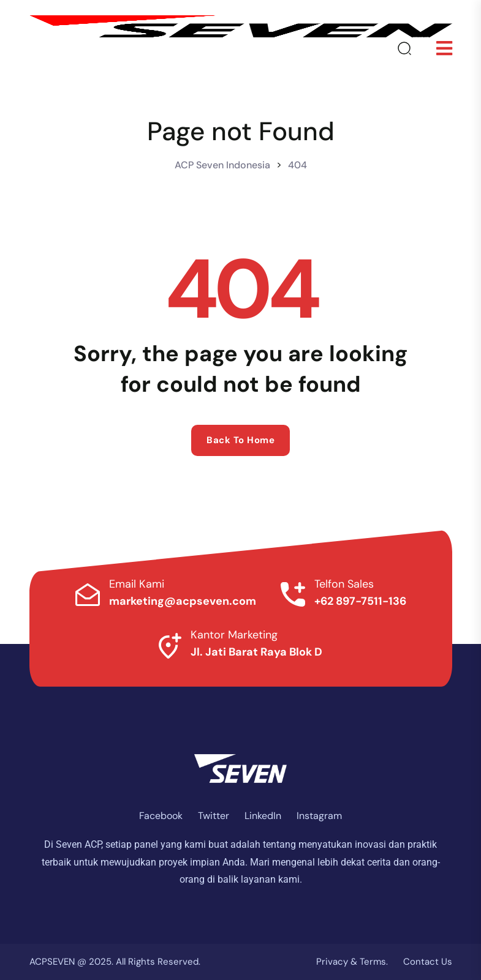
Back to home (240, 440)
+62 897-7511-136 (360, 601)
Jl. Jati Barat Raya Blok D (256, 652)
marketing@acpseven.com (183, 601)
